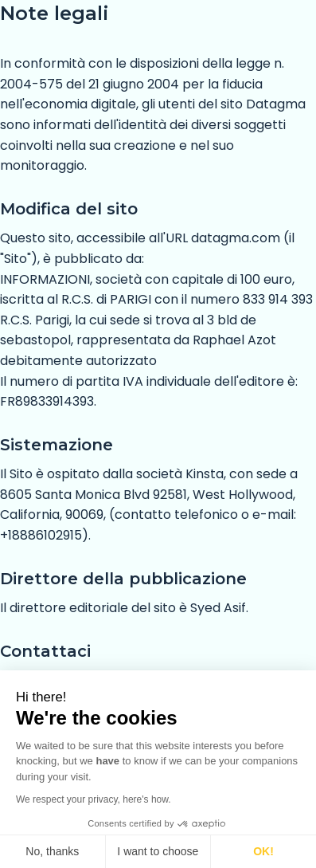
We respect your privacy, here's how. (94, 799)
